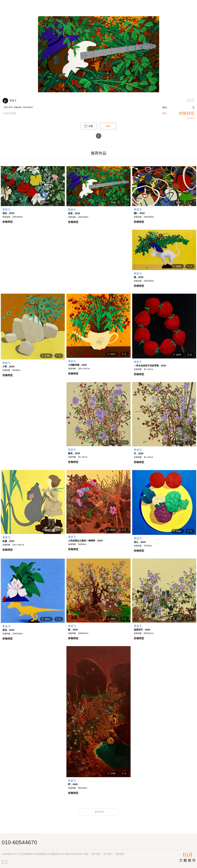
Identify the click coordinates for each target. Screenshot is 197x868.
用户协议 (96, 854)
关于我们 (108, 854)
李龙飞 (13, 101)
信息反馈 (120, 854)
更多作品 (100, 812)
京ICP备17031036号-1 (72, 854)
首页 (86, 854)
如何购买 (191, 118)
